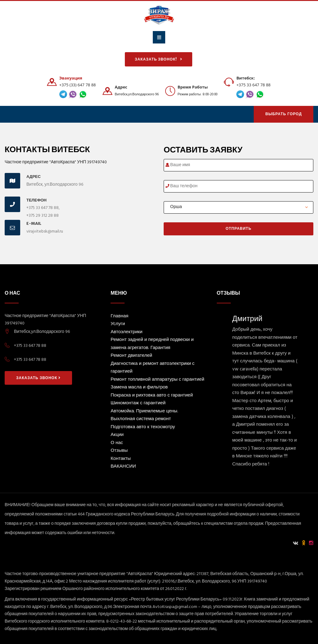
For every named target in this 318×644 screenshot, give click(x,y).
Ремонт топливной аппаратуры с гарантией (157, 380)
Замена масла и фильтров (139, 388)
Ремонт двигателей (131, 356)
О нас (117, 443)
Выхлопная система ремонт (141, 419)
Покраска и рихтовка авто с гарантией (152, 396)
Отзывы (119, 451)
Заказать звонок (38, 378)
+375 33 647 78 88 (253, 85)
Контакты (121, 459)
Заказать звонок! (159, 59)
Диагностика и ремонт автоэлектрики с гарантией (152, 368)
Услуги (118, 324)
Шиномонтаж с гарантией (138, 404)
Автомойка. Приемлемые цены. (144, 412)
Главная (119, 317)
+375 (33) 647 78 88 (78, 85)
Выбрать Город (284, 115)
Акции (117, 435)
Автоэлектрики (126, 332)
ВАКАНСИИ (123, 467)
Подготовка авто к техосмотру (143, 427)
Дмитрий (247, 318)
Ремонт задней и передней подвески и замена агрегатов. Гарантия (152, 344)
